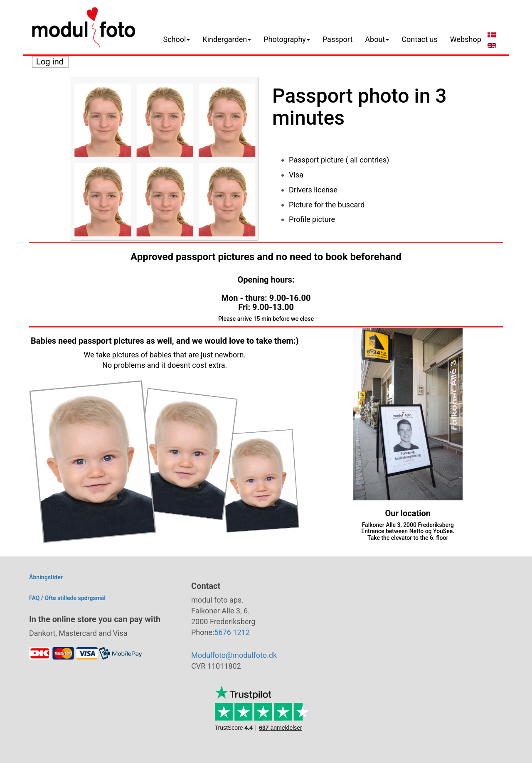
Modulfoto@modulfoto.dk (234, 655)
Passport (337, 39)
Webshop (466, 39)
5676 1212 (232, 632)
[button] (177, 39)
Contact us (420, 39)
